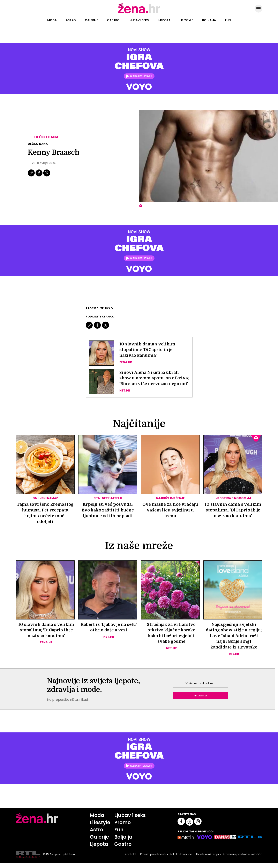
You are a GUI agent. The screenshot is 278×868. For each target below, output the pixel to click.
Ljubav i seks (139, 20)
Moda (52, 20)
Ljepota (164, 20)
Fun (228, 20)
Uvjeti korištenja (207, 860)
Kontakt (130, 860)
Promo (122, 828)
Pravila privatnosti (152, 860)
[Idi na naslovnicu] (139, 13)
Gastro (113, 20)
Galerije (91, 20)
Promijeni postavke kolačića (242, 860)
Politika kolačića (181, 860)
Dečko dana (47, 137)
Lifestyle (186, 20)
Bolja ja (209, 20)
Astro (71, 20)
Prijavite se (201, 701)
